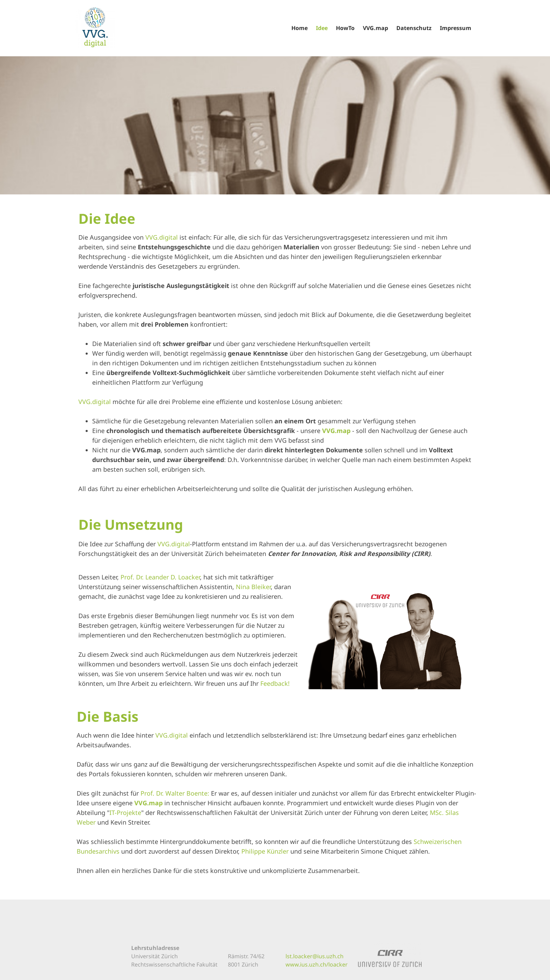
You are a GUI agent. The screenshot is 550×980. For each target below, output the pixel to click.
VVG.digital (162, 237)
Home (300, 28)
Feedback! (275, 683)
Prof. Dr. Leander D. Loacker (160, 577)
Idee (322, 28)
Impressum (456, 28)
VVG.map (375, 28)
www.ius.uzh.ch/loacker (317, 964)
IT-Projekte (125, 813)
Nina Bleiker (253, 587)
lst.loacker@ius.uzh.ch (315, 956)
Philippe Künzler (265, 851)
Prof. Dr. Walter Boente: (175, 793)
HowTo (345, 28)
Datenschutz (414, 28)
